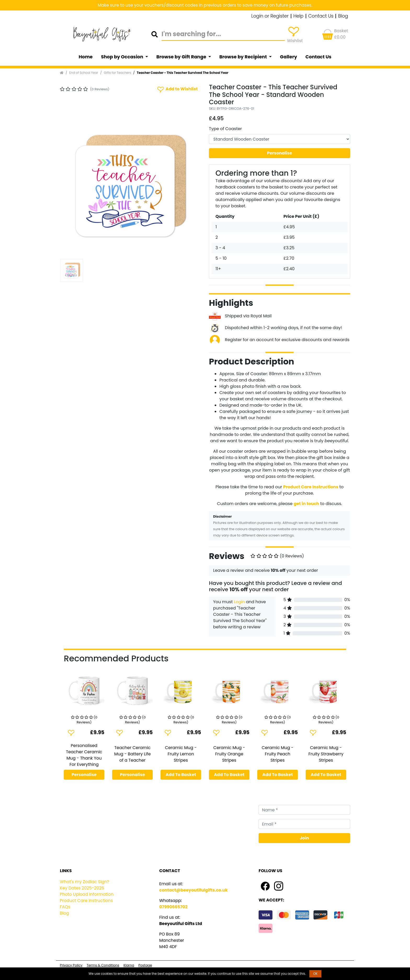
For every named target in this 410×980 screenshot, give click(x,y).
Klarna (129, 965)
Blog (343, 16)
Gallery (289, 57)
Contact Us (321, 16)
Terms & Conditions (103, 965)
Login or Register (270, 16)
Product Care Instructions (86, 901)
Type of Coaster (225, 129)
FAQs (65, 907)
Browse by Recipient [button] (244, 57)
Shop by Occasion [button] (123, 57)
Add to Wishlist (177, 89)
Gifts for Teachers (118, 73)
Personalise (280, 153)
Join (304, 838)
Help (298, 16)
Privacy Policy (71, 965)
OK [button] (315, 974)
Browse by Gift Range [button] (182, 57)
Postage (145, 965)
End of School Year (84, 73)
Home (86, 57)
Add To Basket (181, 775)
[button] (70, 186)
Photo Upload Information (87, 894)
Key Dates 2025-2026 (82, 888)
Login (239, 602)
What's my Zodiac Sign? (85, 882)
